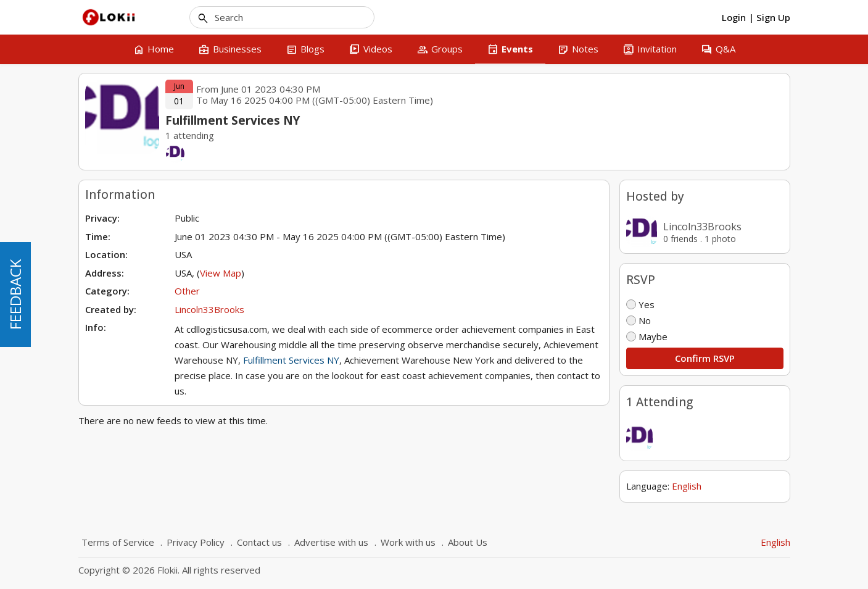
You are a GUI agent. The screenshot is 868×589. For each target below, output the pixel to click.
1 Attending (659, 402)
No (639, 320)
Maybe (647, 336)
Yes (640, 304)
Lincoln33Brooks (702, 227)
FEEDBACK (15, 294)
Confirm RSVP (705, 358)
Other (187, 291)
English (687, 486)
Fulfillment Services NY (291, 360)
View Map (221, 273)
